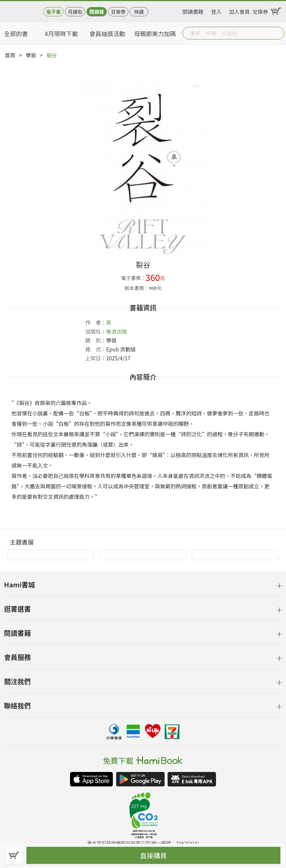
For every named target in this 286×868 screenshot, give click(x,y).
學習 (31, 55)
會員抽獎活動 (107, 33)
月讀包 (75, 12)
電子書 (53, 12)
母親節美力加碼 (155, 33)
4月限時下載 (61, 33)
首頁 (10, 55)
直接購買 (153, 855)
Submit (278, 33)
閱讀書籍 (193, 10)
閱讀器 (97, 12)
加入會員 (239, 10)
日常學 (118, 12)
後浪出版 (117, 331)
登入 (216, 10)
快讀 (139, 12)
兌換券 (260, 10)
